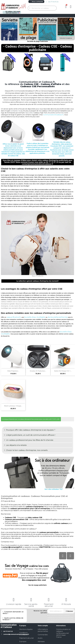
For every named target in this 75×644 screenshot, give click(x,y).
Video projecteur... (13, 371)
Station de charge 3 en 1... (63, 371)
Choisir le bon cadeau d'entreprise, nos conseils (27, 450)
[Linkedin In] (70, 556)
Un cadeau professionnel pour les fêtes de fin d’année (30, 440)
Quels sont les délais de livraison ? (13, 619)
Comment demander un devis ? (13, 613)
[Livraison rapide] (14, 600)
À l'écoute (66, 604)
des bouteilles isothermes (58, 317)
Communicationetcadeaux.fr (53, 115)
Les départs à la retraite (16, 445)
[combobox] (42, 8)
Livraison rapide (14, 604)
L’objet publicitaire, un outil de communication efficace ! (31, 435)
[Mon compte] (71, 7)
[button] (66, 7)
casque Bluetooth (14, 317)
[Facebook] (63, 556)
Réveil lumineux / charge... (13, 406)
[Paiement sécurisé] (49, 600)
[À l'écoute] (66, 600)
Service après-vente (31, 605)
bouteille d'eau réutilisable (35, 317)
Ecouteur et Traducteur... (38, 371)
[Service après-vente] (31, 600)
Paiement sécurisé (49, 605)
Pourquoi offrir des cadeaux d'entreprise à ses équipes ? (31, 430)
